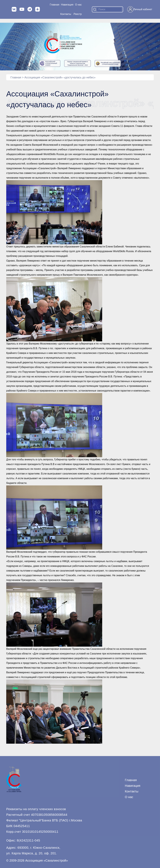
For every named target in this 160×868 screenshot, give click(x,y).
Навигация (133, 786)
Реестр (78, 14)
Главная (54, 5)
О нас (78, 5)
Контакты (66, 14)
